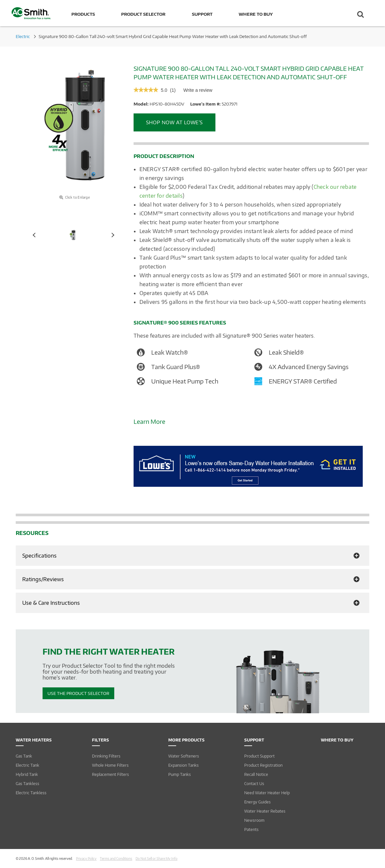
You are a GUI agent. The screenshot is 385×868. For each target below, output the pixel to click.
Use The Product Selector (78, 693)
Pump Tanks (180, 774)
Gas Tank (24, 756)
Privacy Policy (86, 858)
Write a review (198, 92)
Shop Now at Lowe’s (174, 122)
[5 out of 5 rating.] (164, 90)
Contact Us (254, 784)
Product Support (259, 756)
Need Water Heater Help (267, 793)
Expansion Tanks (183, 765)
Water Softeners (184, 756)
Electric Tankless (31, 793)
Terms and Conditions (116, 858)
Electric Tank (27, 765)
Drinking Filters (106, 756)
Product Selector (143, 14)
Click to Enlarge (74, 197)
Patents (251, 829)
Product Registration (263, 765)
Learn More (149, 421)
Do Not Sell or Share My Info (156, 858)
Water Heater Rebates (265, 811)
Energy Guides (257, 802)
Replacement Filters (110, 774)
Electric (23, 36)
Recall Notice (256, 774)
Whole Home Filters (110, 765)
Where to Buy (256, 14)
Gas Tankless (27, 784)
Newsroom (254, 820)
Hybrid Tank (27, 774)
